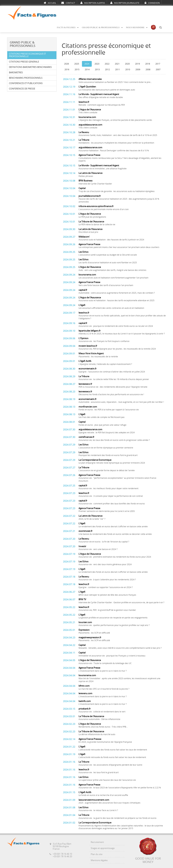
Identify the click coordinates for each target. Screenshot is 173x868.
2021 (117, 64)
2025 (77, 64)
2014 (87, 70)
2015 (77, 70)
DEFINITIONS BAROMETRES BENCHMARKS (30, 67)
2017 (158, 64)
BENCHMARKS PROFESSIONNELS (26, 78)
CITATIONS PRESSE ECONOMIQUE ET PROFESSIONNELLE (27, 55)
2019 (138, 64)
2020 (127, 64)
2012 (107, 70)
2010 (128, 70)
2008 (148, 70)
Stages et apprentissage (103, 848)
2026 (67, 64)
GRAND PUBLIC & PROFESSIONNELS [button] (102, 27)
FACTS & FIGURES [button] (68, 27)
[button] (160, 28)
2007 (158, 70)
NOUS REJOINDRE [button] (137, 27)
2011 (118, 70)
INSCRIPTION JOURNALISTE (125, 3)
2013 (97, 70)
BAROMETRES (16, 73)
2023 (97, 64)
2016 (67, 70)
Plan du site (97, 854)
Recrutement (97, 842)
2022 (107, 64)
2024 (87, 64)
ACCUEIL (50, 3)
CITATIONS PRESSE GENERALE (24, 62)
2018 (148, 64)
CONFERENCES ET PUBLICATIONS (26, 83)
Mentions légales (99, 860)
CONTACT (68, 3)
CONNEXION (152, 3)
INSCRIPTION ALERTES (93, 3)
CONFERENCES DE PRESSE (22, 89)
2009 (138, 70)
